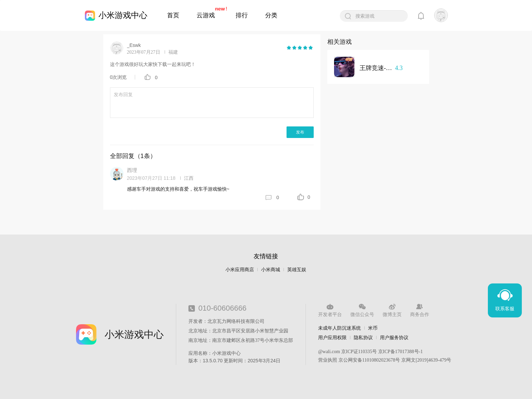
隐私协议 (363, 337)
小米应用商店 (240, 270)
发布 (300, 132)
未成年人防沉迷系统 (340, 328)
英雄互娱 (297, 270)
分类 (271, 15)
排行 (242, 15)
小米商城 (271, 270)
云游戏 (206, 15)
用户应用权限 (332, 337)
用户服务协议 (394, 337)
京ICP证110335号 (359, 352)
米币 (373, 328)
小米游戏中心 (123, 15)
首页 (173, 15)
